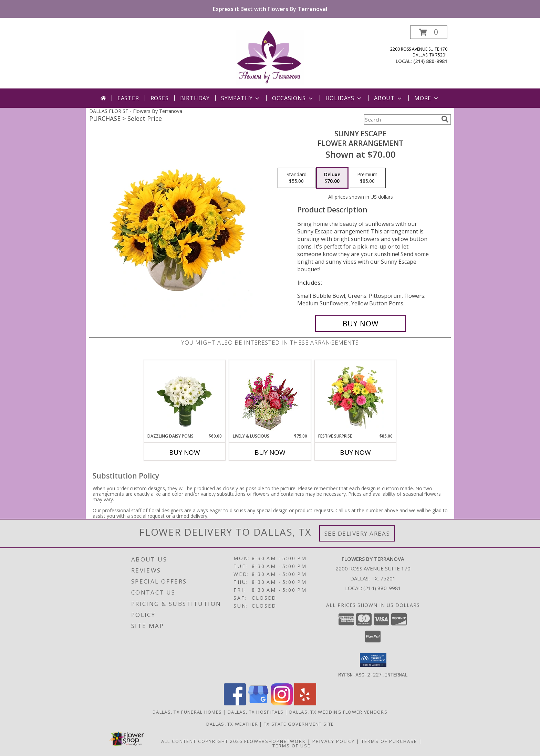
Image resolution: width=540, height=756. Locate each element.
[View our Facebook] (235, 703)
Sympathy (241, 98)
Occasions (293, 98)
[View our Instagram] (282, 703)
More (427, 98)
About (388, 98)
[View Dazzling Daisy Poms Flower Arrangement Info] (185, 397)
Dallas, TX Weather (232, 724)
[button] (429, 32)
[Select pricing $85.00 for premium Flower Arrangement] (367, 178)
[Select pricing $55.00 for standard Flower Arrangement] (297, 178)
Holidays (344, 98)
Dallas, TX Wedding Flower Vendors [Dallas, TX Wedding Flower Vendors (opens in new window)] (338, 712)
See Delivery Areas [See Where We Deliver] (357, 533)
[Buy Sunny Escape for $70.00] (360, 324)
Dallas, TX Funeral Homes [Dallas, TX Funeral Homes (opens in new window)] (187, 712)
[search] (445, 119)
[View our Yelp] (305, 703)
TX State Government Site (299, 724)
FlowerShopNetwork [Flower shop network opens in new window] (275, 741)
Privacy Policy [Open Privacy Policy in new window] (334, 741)
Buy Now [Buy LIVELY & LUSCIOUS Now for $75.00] (270, 452)
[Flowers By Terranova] (270, 57)
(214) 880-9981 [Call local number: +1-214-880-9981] (430, 61)
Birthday (195, 98)
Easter (128, 98)
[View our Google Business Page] (258, 703)
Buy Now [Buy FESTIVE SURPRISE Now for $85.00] (355, 452)
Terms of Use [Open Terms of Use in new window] (292, 745)
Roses (160, 98)
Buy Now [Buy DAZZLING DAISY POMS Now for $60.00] (185, 452)
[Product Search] (401, 119)
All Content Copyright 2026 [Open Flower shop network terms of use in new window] (202, 741)
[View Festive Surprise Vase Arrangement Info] (356, 397)
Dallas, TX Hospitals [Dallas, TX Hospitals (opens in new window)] (256, 712)
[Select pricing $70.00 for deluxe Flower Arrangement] (332, 178)
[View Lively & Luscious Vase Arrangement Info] (270, 397)
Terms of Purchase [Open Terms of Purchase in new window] (389, 741)
